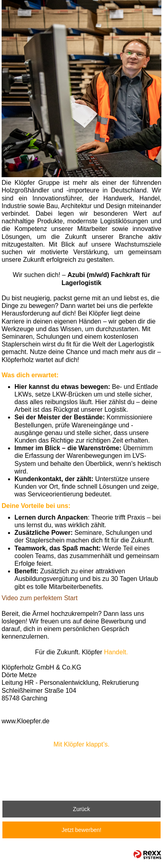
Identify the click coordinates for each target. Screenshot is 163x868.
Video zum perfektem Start (40, 598)
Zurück (82, 809)
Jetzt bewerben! (82, 830)
